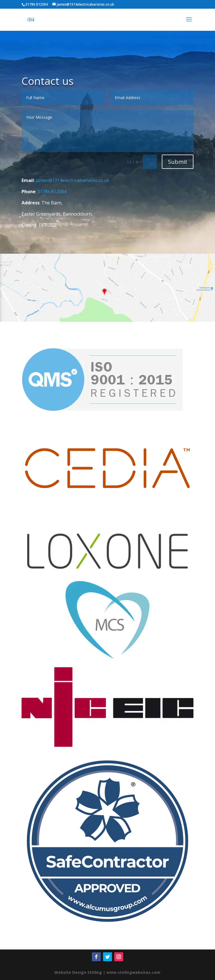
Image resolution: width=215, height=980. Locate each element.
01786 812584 (52, 192)
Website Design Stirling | (80, 972)
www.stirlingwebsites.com (133, 972)
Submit (178, 162)
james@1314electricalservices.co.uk (73, 180)
